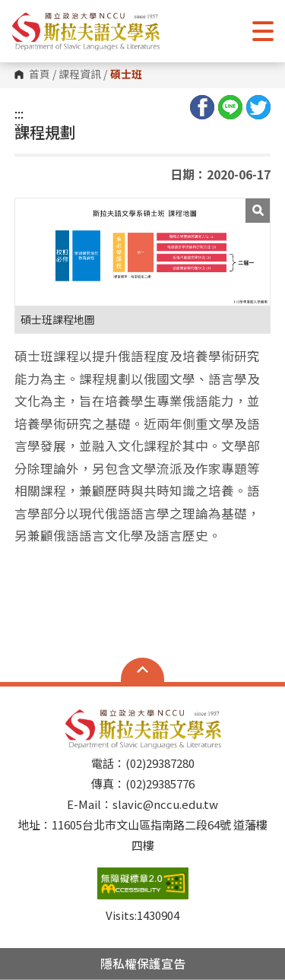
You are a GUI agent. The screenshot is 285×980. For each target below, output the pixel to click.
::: (19, 113)
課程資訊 (80, 75)
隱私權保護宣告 (143, 963)
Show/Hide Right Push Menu (263, 31)
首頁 (40, 75)
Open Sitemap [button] (142, 670)
